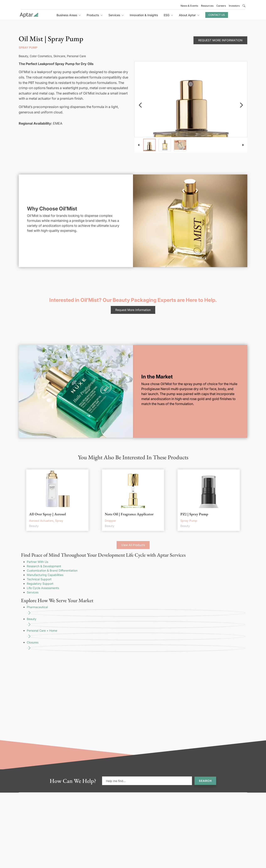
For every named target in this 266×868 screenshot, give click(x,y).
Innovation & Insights (144, 15)
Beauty (136, 623)
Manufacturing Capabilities (45, 575)
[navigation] (140, 105)
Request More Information (220, 40)
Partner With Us (38, 562)
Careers (221, 6)
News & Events (189, 6)
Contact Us (217, 15)
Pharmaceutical (136, 611)
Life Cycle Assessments (43, 588)
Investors (234, 6)
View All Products (133, 545)
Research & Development (44, 566)
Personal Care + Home (136, 634)
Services (33, 592)
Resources (207, 6)
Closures (136, 646)
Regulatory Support (40, 584)
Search (205, 781)
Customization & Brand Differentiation (52, 570)
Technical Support (39, 579)
